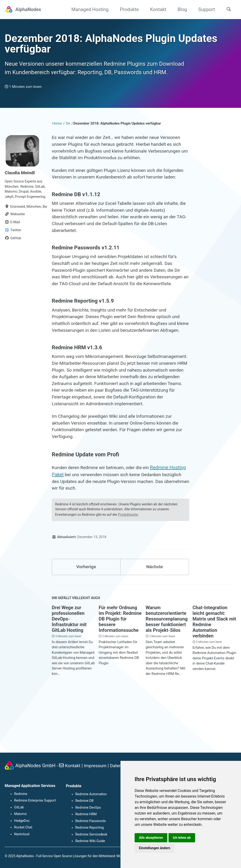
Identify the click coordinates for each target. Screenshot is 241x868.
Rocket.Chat (23, 828)
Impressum (97, 767)
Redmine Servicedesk (91, 835)
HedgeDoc (22, 821)
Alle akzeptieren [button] (151, 837)
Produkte (128, 9)
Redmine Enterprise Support (35, 802)
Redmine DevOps (88, 808)
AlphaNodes (28, 9)
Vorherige (86, 615)
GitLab (19, 808)
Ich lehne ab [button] (183, 837)
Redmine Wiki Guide (90, 841)
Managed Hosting (88, 9)
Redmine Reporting (89, 828)
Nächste (155, 615)
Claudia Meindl (20, 185)
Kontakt (157, 9)
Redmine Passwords (90, 821)
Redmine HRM (86, 815)
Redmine (21, 795)
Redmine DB (84, 802)
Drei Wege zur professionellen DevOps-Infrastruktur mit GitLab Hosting (69, 668)
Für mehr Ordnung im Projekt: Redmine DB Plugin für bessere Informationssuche (120, 668)
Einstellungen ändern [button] (155, 848)
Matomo (20, 815)
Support (205, 9)
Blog (181, 9)
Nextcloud (22, 835)
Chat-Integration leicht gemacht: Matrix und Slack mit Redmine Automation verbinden (214, 671)
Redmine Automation (91, 795)
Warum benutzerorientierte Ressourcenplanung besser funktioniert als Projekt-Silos (167, 668)
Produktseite (131, 562)
